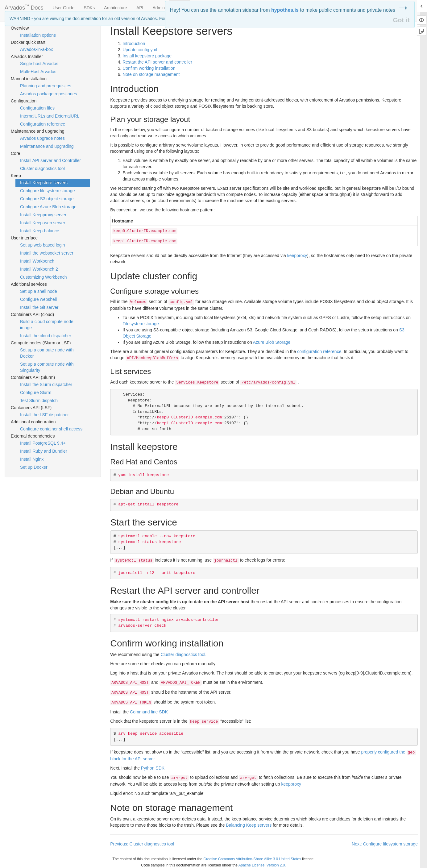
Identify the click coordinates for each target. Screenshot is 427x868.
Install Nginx (32, 459)
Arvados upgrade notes (42, 138)
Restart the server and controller (157, 62)
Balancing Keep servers (249, 825)
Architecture (116, 8)
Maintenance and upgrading (47, 146)
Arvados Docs (24, 6)
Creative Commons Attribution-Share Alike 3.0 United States (252, 859)
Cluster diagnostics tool (42, 168)
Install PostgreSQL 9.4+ (43, 443)
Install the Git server (39, 307)
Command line (149, 712)
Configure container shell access (51, 429)
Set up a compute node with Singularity (47, 367)
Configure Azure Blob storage (48, 207)
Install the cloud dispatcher (46, 336)
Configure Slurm (36, 392)
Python (153, 768)
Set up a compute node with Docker (47, 353)
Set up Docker (34, 467)
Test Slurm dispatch (39, 401)
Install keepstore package (147, 56)
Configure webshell (38, 299)
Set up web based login (43, 245)
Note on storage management (151, 74)
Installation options (38, 35)
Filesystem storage (141, 324)
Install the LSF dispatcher (44, 415)
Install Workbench (37, 261)
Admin (159, 8)
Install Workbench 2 (39, 269)
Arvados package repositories (48, 94)
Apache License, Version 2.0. (262, 865)
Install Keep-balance (40, 231)
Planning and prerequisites (46, 86)
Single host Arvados (39, 64)
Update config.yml (140, 50)
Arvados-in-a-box (37, 49)
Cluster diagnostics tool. (183, 654)
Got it (401, 20)
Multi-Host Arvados (38, 72)
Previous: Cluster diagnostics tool (142, 844)
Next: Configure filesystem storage (385, 844)
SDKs (89, 8)
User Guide (64, 8)
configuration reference (319, 351)
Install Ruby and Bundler (44, 451)
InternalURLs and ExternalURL (50, 116)
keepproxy (297, 255)
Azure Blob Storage (272, 342)
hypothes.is (285, 10)
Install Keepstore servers (44, 183)
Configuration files (37, 108)
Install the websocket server (47, 253)
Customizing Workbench (43, 277)
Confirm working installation (149, 68)
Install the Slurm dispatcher (46, 384)
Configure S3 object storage (47, 199)
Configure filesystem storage (47, 191)
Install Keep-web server (43, 223)
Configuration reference (43, 124)
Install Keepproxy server (43, 215)
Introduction (134, 44)
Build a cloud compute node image (47, 325)
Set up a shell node (39, 291)
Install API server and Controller (50, 160)
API (140, 8)
